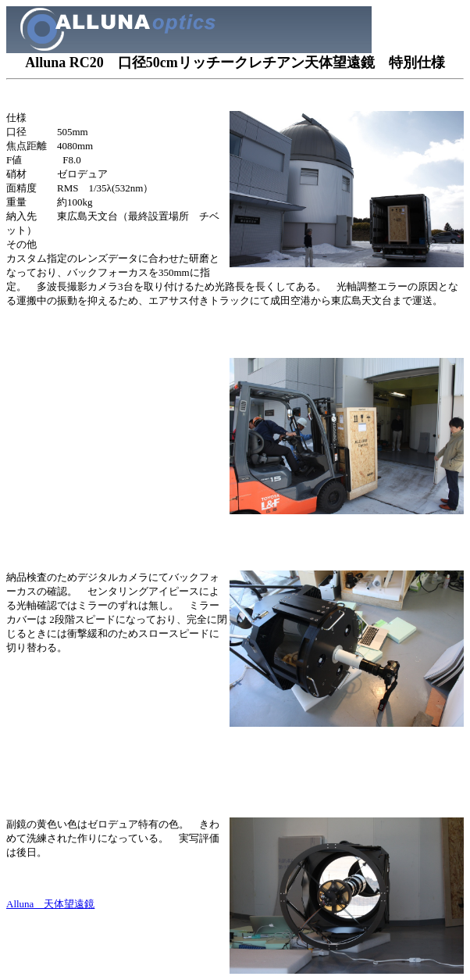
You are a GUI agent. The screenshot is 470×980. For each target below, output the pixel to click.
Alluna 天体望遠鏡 (50, 904)
